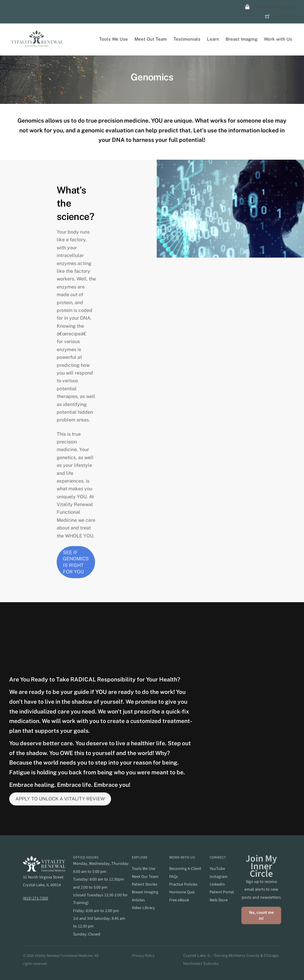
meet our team (145, 877)
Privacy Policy (143, 956)
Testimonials (187, 39)
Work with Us (278, 39)
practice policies (183, 884)
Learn (213, 39)
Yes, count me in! (261, 915)
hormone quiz (182, 892)
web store (219, 900)
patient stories (145, 884)
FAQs (174, 877)
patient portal (222, 892)
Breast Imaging (242, 39)
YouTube (217, 869)
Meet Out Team (151, 39)
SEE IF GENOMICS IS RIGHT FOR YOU (76, 562)
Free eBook (179, 900)
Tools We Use (114, 39)
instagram (219, 877)
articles (138, 900)
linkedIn (217, 884)
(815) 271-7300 (35, 898)
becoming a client (185, 869)
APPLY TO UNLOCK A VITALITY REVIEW (60, 799)
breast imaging (145, 892)
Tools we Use (144, 869)
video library (143, 908)
